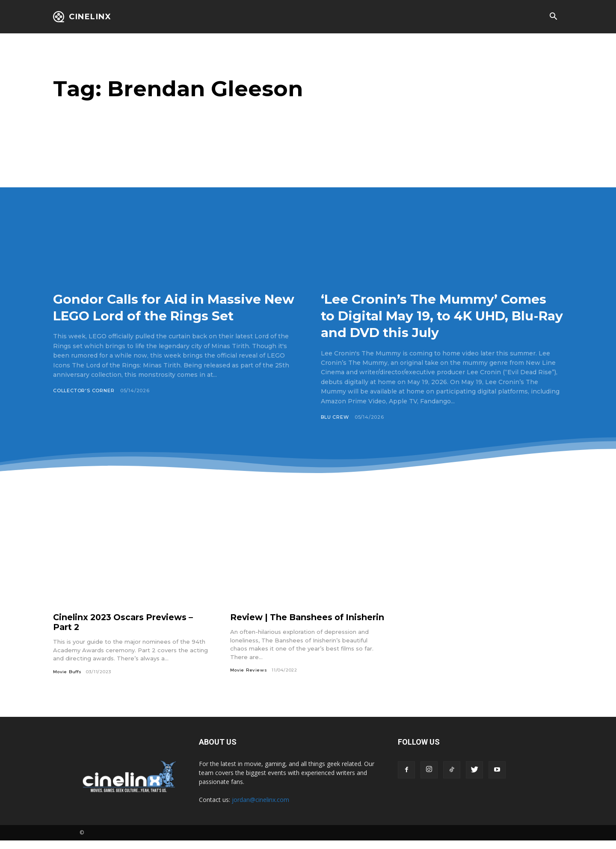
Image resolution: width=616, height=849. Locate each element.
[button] (553, 17)
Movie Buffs (68, 672)
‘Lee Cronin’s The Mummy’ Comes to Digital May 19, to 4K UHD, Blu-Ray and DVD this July (442, 315)
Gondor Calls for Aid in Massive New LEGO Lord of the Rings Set (170, 315)
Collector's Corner (84, 408)
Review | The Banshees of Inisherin (289, 622)
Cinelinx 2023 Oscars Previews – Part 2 (126, 622)
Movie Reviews (249, 680)
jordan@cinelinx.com (261, 808)
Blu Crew (335, 417)
